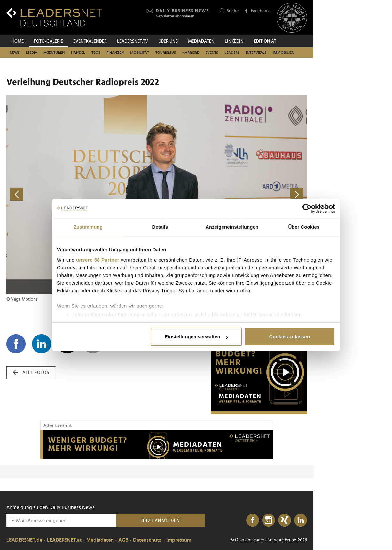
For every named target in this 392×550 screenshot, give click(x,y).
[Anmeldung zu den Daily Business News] (61, 521)
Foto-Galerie (48, 41)
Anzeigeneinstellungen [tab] (232, 227)
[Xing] (285, 521)
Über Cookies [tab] (304, 227)
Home (18, 41)
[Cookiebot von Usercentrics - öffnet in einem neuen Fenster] (307, 208)
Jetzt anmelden (161, 521)
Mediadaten (201, 41)
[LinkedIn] (301, 521)
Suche (229, 11)
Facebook (257, 11)
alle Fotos (31, 373)
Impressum (179, 540)
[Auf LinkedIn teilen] (42, 344)
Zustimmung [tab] (88, 227)
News (15, 53)
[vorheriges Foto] (82, 194)
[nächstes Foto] (232, 194)
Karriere (191, 53)
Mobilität (140, 53)
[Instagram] (269, 521)
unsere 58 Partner (98, 260)
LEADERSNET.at (64, 540)
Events (212, 53)
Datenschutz (147, 540)
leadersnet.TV (133, 41)
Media (32, 53)
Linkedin (234, 41)
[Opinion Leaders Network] (292, 18)
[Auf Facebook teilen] (16, 344)
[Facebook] (253, 521)
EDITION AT (265, 41)
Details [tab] (160, 227)
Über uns (168, 41)
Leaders (232, 53)
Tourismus (166, 53)
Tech (96, 53)
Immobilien (283, 53)
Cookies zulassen (290, 337)
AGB (123, 540)
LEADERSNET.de (24, 540)
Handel (78, 53)
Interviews (256, 53)
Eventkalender (90, 41)
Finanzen (115, 53)
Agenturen (54, 53)
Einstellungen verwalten (196, 337)
